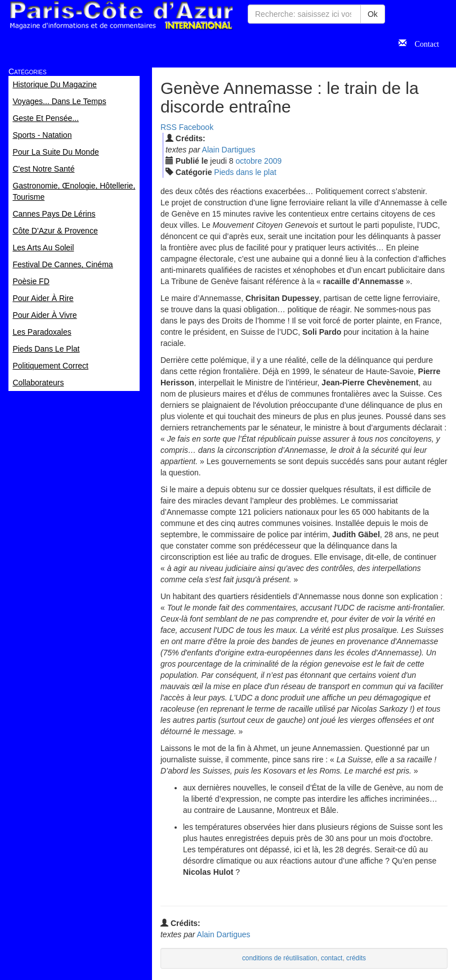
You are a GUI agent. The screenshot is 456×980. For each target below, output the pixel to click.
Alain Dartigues (229, 150)
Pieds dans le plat (245, 172)
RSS (169, 127)
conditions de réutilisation (280, 958)
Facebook (196, 127)
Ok (373, 14)
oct (249, 161)
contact (332, 958)
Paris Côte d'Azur (121, 15)
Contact (423, 43)
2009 (273, 161)
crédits (356, 958)
